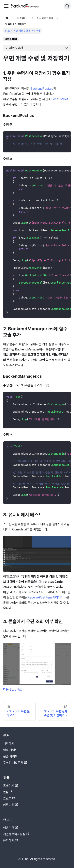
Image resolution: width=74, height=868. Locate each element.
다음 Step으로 (13, 689)
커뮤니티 (10, 805)
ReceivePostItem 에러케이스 (47, 597)
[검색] (67, 6)
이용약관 (10, 828)
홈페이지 (10, 786)
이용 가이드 (10, 750)
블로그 (9, 798)
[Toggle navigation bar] (6, 6)
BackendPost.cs (42, 89)
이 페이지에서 (14, 48)
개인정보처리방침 (16, 834)
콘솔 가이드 (10, 756)
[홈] (7, 18)
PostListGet (60, 99)
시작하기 (9, 744)
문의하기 (10, 841)
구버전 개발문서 (15, 763)
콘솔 (8, 792)
